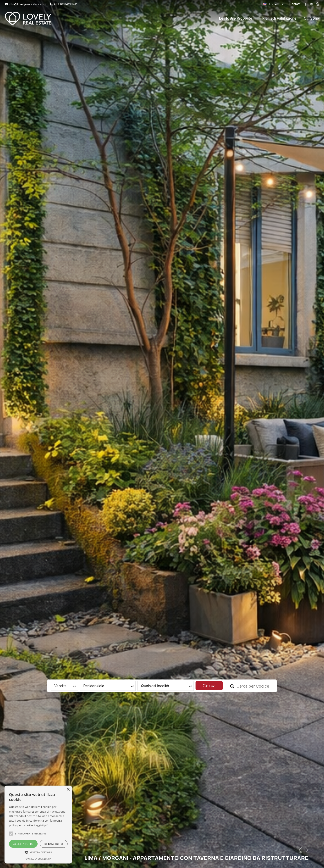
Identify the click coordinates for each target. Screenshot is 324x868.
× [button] (68, 790)
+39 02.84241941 (64, 4)
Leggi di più (41, 825)
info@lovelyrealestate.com (26, 4)
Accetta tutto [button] (23, 844)
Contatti (295, 4)
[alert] (38, 825)
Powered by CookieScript (38, 859)
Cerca (209, 686)
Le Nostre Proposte (236, 18)
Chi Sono (311, 18)
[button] (38, 852)
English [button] (272, 4)
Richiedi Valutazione (279, 18)
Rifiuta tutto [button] (54, 844)
